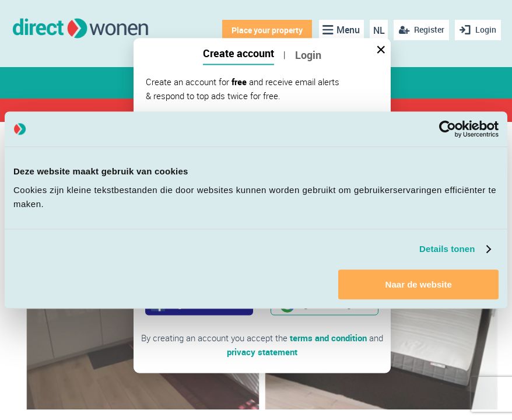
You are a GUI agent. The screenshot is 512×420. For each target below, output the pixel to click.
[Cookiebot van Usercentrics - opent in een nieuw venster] (448, 129)
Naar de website (419, 284)
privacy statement (262, 352)
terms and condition (328, 338)
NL (379, 30)
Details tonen (447, 249)
